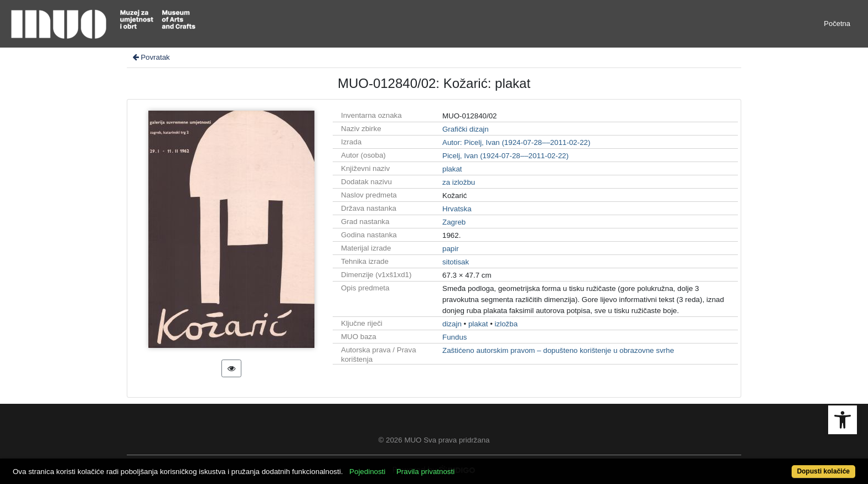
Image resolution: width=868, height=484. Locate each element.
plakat (452, 169)
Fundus (454, 337)
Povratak (151, 57)
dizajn (452, 324)
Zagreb (454, 222)
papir (451, 249)
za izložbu (459, 182)
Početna (837, 24)
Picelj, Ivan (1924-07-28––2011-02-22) (505, 156)
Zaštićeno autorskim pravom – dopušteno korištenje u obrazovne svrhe (558, 350)
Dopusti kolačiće (823, 471)
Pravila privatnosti (425, 472)
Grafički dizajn (466, 129)
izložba (507, 324)
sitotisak (456, 262)
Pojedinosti (367, 472)
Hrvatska (457, 209)
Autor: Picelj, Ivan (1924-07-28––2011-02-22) (516, 142)
